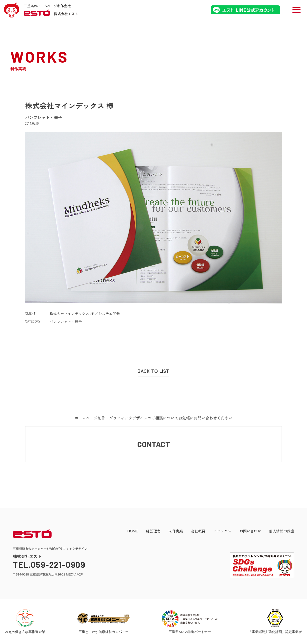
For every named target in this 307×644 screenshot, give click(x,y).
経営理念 (153, 531)
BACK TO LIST (153, 371)
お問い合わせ (250, 531)
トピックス (222, 531)
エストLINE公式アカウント (245, 10)
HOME (133, 531)
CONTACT (154, 444)
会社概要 (198, 531)
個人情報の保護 (282, 531)
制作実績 (176, 531)
